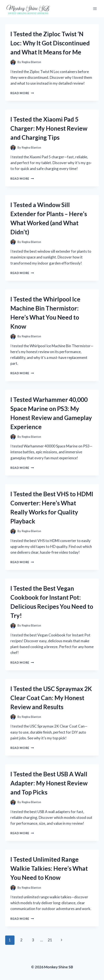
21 (50, 940)
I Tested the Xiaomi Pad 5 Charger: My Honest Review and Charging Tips (49, 128)
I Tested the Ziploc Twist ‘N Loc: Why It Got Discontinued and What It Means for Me (50, 43)
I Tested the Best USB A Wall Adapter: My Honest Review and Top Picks (49, 783)
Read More (22, 93)
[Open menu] (95, 9)
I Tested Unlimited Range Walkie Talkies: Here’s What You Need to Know (49, 868)
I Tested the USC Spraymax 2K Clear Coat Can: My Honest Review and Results (51, 698)
